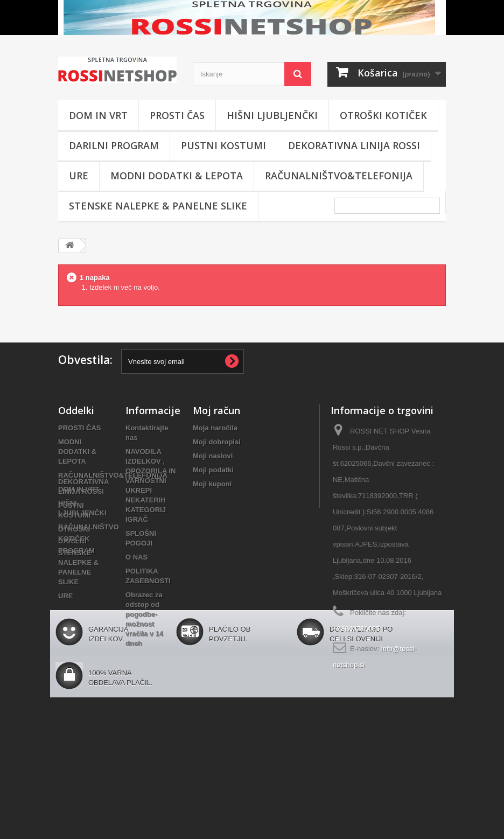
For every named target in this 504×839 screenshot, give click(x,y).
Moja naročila (215, 428)
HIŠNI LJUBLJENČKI (272, 115)
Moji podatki (213, 470)
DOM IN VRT (98, 115)
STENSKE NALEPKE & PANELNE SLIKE (158, 206)
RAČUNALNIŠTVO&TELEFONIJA (339, 176)
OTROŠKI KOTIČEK (383, 115)
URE (79, 176)
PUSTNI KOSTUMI (223, 145)
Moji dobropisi (217, 442)
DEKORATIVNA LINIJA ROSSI (354, 145)
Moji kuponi (212, 484)
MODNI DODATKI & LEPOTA (177, 176)
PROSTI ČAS (177, 115)
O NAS (136, 557)
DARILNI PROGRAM (114, 145)
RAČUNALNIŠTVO (89, 527)
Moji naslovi (213, 456)
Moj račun (216, 410)
